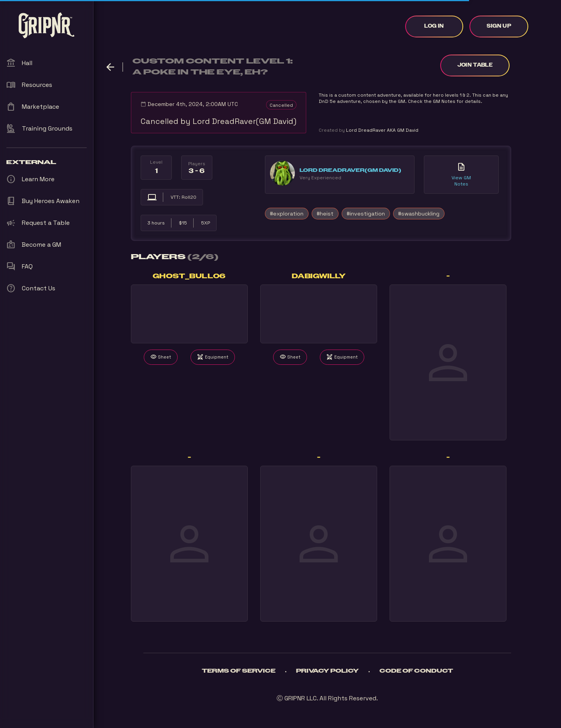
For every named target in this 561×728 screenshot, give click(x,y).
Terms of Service (239, 671)
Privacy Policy (327, 671)
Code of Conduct (416, 671)
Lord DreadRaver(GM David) (350, 170)
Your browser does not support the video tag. (189, 314)
